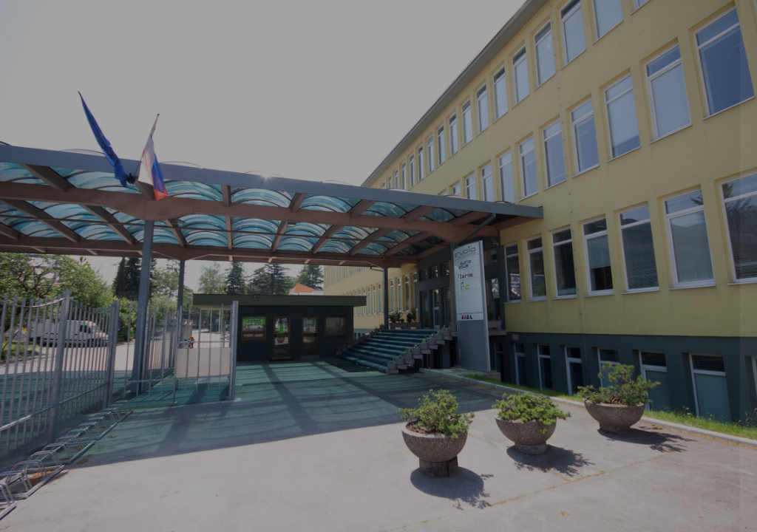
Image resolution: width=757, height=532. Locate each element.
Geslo (483, 294)
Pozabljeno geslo (512, 449)
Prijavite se (601, 375)
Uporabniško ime (510, 219)
